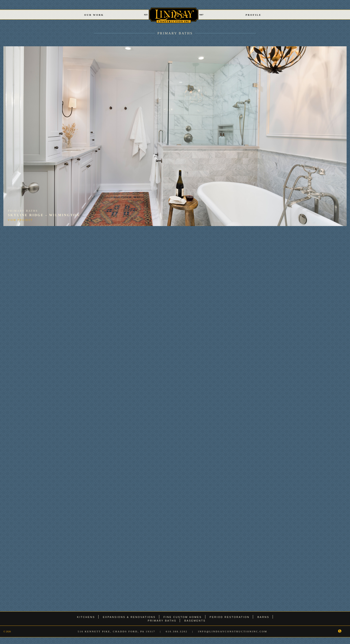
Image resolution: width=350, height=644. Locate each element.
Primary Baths (175, 33)
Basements (195, 621)
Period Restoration (230, 617)
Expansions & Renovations (129, 617)
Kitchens (86, 617)
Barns (263, 617)
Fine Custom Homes (183, 617)
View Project (20, 220)
